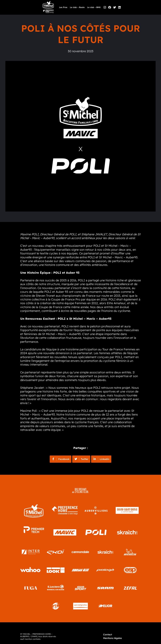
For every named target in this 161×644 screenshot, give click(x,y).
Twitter (81, 459)
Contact (108, 635)
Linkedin (101, 459)
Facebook (61, 459)
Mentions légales (113, 638)
